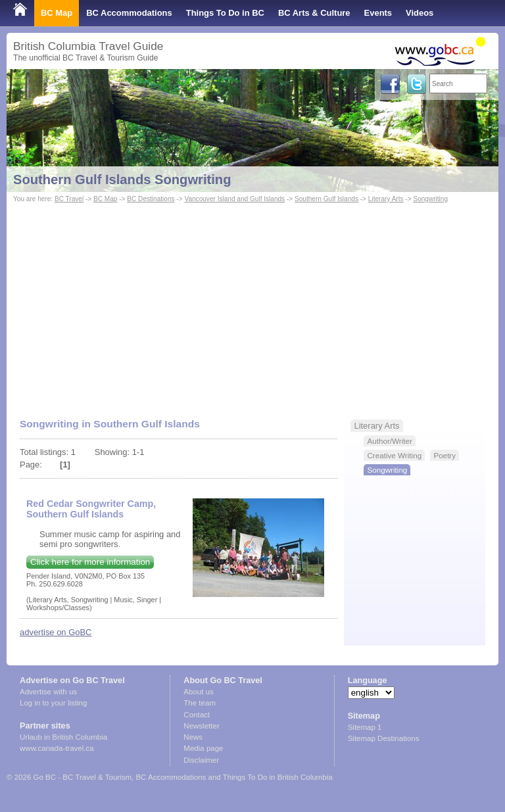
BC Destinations (151, 199)
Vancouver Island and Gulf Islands (234, 199)
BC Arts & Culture (314, 13)
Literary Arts (386, 199)
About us (198, 692)
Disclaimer (201, 760)
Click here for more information (90, 562)
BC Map (57, 13)
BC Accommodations (129, 13)
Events (378, 13)
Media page (203, 748)
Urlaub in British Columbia (63, 737)
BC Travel (69, 199)
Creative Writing (394, 455)
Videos (420, 13)
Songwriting (430, 199)
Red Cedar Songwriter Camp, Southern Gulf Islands (91, 509)
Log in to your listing (53, 703)
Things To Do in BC (225, 13)
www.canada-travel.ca (57, 748)
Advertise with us (48, 692)
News (193, 737)
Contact (197, 715)
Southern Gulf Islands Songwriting (122, 179)
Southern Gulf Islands (326, 199)
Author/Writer (389, 441)
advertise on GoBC (56, 632)
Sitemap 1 (365, 727)
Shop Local (36, 39)
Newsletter (201, 726)
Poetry (445, 455)
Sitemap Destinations (384, 738)
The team (200, 703)
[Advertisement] (252, 304)
